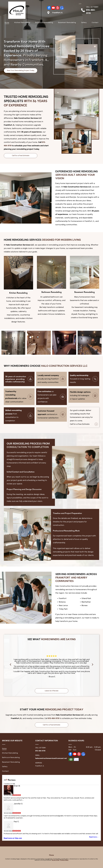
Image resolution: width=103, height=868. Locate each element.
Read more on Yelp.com (13, 838)
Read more (93, 837)
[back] (10, 665)
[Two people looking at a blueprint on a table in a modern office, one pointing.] (90, 340)
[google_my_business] (62, 8)
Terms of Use (55, 860)
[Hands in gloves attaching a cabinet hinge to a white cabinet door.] (64, 343)
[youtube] (53, 8)
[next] (93, 665)
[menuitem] (7, 23)
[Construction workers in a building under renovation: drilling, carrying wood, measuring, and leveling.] (39, 342)
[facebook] (49, 8)
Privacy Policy (64, 860)
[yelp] (58, 8)
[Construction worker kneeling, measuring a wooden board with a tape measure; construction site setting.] (13, 342)
